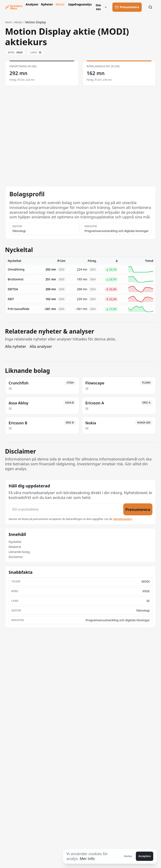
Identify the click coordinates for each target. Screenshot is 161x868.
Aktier (60, 4)
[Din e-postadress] (65, 509)
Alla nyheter (16, 346)
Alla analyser (41, 346)
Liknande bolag (19, 552)
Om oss (102, 7)
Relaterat (15, 547)
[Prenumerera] (127, 7)
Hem (8, 22)
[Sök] (151, 7)
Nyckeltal (15, 542)
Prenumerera (138, 509)
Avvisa (128, 856)
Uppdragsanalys (79, 4)
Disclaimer (16, 557)
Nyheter (47, 4)
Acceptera (145, 856)
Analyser (32, 4)
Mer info (87, 859)
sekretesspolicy (123, 519)
